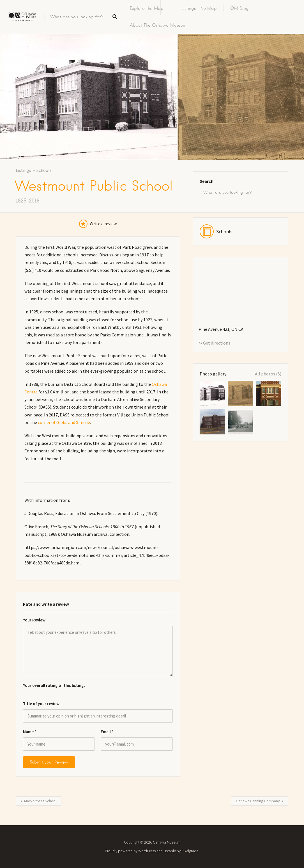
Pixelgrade (190, 851)
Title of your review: (42, 704)
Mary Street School (40, 801)
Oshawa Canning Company (258, 801)
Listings (23, 170)
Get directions (217, 343)
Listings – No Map (199, 8)
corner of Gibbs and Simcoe (64, 422)
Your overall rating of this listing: (54, 685)
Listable (170, 851)
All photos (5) (268, 374)
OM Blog (239, 8)
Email (107, 732)
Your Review (34, 620)
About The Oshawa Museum (158, 25)
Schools (44, 170)
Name (30, 732)
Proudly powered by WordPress (130, 851)
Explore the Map (147, 8)
